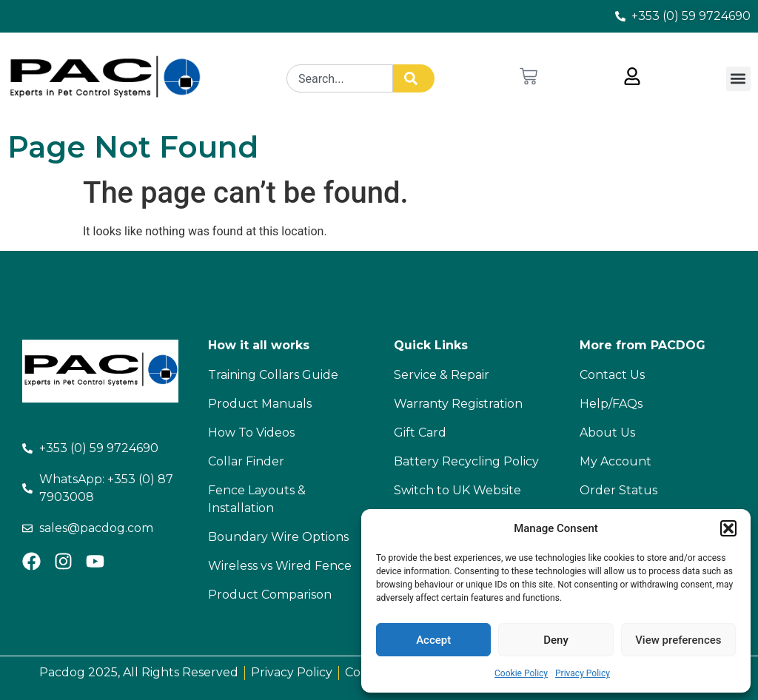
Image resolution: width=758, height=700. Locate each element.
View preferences (678, 640)
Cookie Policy (521, 673)
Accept (433, 640)
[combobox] (340, 78)
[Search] (414, 78)
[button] (728, 528)
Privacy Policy (583, 673)
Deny (556, 640)
